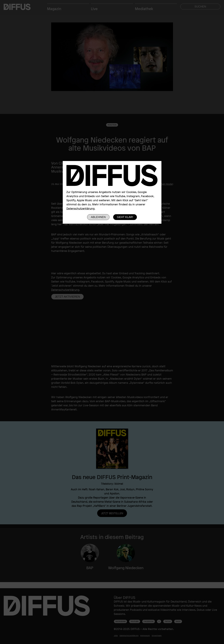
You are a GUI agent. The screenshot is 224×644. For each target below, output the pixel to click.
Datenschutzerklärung (80, 208)
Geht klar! (125, 217)
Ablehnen (98, 217)
